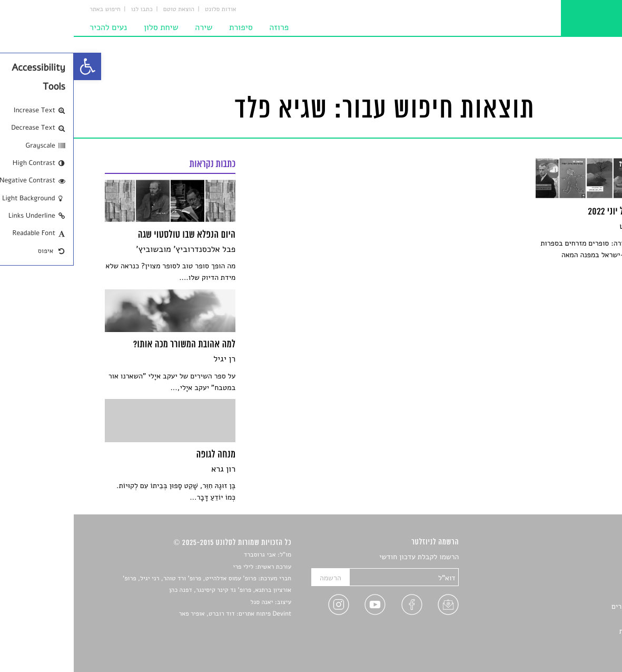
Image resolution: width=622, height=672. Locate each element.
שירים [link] (582, 569)
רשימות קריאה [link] (570, 594)
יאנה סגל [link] (188, 602)
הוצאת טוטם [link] (105, 9)
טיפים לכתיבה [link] (570, 619)
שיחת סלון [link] (87, 27)
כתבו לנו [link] (68, 9)
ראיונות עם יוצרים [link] (564, 606)
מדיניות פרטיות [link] (568, 631)
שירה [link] (130, 27)
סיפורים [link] (580, 557)
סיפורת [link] (167, 27)
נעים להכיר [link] (34, 27)
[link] (14, 66)
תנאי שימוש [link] (573, 643)
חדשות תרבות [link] (571, 582)
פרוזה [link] (205, 27)
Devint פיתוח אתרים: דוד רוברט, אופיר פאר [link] (161, 614)
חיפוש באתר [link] (31, 9)
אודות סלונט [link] (147, 9)
